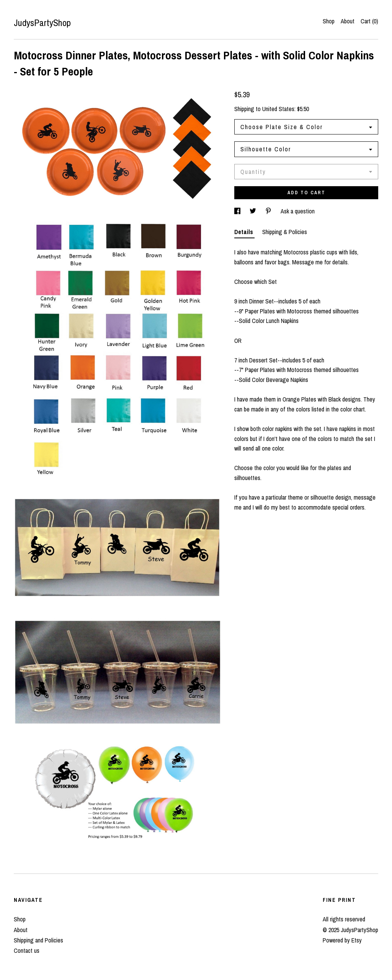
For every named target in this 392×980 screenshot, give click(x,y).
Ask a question (298, 211)
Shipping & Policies (285, 232)
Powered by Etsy (342, 940)
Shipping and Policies (38, 940)
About (348, 21)
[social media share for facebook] (238, 211)
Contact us (27, 951)
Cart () (369, 21)
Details (244, 232)
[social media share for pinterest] (269, 211)
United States (278, 109)
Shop (329, 21)
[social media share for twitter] (254, 211)
